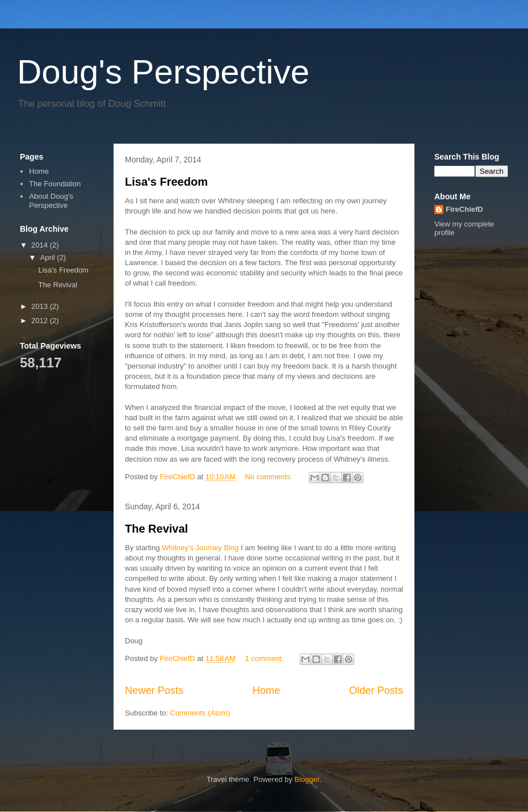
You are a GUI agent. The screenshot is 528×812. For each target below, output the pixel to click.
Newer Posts (154, 690)
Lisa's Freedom (166, 182)
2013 (41, 306)
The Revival (156, 529)
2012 (41, 321)
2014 (41, 245)
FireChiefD (464, 209)
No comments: (269, 477)
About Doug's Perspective (51, 201)
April (49, 258)
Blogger (307, 779)
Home (267, 690)
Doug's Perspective (163, 72)
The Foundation (55, 184)
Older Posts (376, 690)
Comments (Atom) (200, 713)
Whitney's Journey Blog (200, 548)
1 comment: (265, 658)
